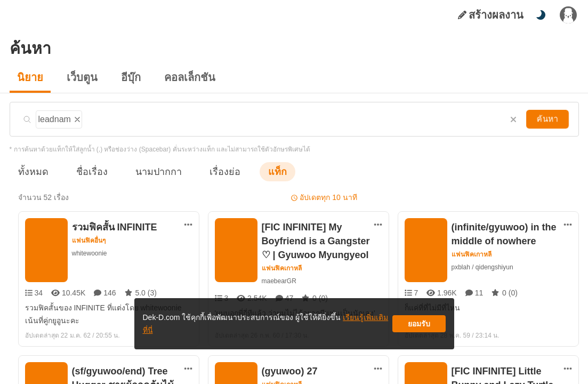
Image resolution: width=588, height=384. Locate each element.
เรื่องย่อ (210, 171)
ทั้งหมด (31, 171)
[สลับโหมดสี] (541, 15)
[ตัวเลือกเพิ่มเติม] (188, 225)
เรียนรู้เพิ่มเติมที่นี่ (327, 328)
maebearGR (279, 281)
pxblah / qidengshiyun (484, 267)
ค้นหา (549, 119)
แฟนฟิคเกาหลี (282, 268)
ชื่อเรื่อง (87, 171)
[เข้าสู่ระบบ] (568, 15)
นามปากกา (148, 171)
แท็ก (260, 171)
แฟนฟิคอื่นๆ (89, 241)
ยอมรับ (419, 328)
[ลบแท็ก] (76, 118)
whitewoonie (90, 253)
